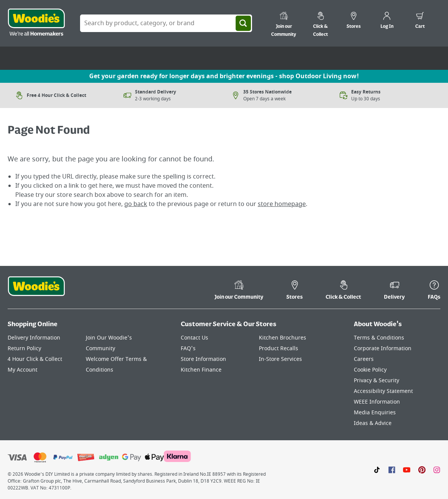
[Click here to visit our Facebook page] (392, 470)
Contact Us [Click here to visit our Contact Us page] (194, 338)
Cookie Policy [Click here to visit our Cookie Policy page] (370, 370)
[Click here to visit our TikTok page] (377, 470)
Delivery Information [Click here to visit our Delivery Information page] (34, 338)
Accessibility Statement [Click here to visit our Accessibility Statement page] (383, 391)
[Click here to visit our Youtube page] (407, 470)
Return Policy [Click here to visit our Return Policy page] (24, 348)
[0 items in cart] (420, 21)
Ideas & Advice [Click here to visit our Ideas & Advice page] (373, 423)
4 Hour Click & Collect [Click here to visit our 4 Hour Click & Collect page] (35, 359)
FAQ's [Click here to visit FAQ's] (188, 348)
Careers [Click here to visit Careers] (364, 359)
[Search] (243, 23)
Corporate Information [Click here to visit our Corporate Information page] (383, 348)
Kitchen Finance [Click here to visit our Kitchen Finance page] (201, 370)
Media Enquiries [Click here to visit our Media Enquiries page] (375, 413)
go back (136, 204)
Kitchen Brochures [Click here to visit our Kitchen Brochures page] (283, 338)
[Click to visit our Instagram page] (437, 470)
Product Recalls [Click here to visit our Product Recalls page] (279, 348)
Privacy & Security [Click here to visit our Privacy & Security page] (377, 381)
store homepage (282, 204)
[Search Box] (166, 23)
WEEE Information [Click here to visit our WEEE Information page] (377, 402)
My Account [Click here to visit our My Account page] (22, 370)
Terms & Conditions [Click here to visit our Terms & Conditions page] (379, 338)
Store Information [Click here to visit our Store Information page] (203, 359)
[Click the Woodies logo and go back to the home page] (36, 23)
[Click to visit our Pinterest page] (422, 470)
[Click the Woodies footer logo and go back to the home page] (36, 291)
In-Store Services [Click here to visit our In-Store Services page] (280, 359)
